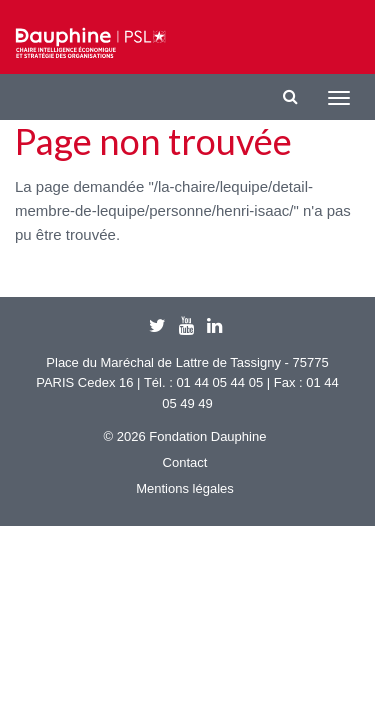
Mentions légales (185, 488)
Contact (185, 462)
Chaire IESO (90, 43)
